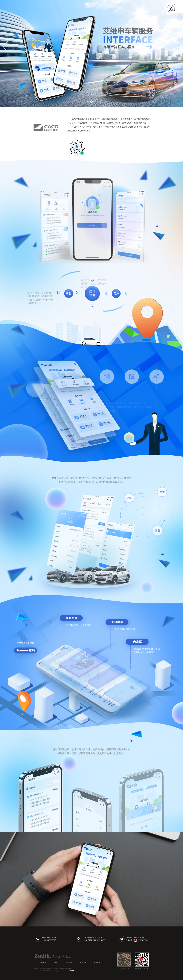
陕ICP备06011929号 (65, 969)
